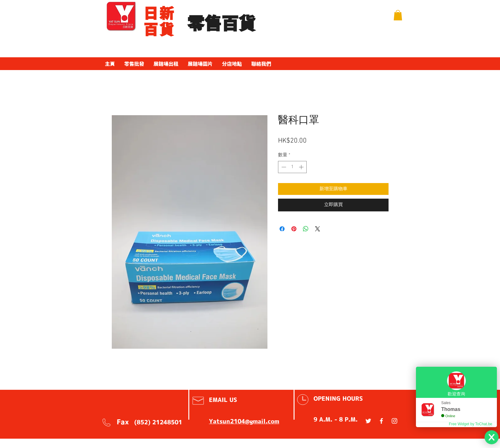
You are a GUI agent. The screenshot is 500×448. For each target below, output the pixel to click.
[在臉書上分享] (282, 229)
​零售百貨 (221, 24)
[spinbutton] (292, 167)
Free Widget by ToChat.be (471, 424)
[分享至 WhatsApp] (306, 229)
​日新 (159, 13)
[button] (398, 15)
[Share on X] (318, 229)
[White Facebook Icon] (381, 421)
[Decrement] (283, 167)
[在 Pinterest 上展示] (294, 229)
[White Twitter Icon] (368, 421)
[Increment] (302, 167)
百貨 (159, 30)
